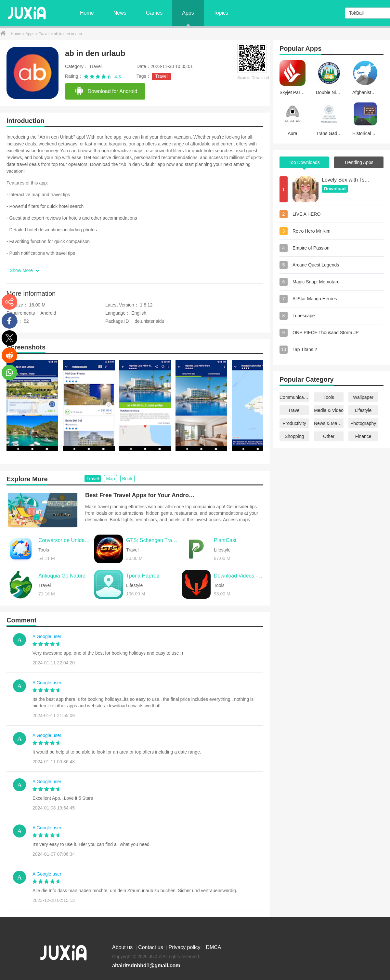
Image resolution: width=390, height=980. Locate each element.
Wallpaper (363, 397)
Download (335, 189)
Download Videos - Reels (240, 576)
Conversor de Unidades (65, 540)
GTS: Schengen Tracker (152, 540)
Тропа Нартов (143, 576)
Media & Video (329, 410)
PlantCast (225, 540)
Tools (329, 397)
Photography (363, 423)
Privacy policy (185, 947)
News (120, 13)
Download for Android (106, 91)
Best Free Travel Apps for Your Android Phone (140, 495)
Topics (221, 13)
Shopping (294, 436)
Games (154, 13)
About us (123, 947)
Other (329, 436)
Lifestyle (363, 410)
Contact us (151, 947)
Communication (294, 397)
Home (87, 13)
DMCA (213, 947)
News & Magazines (329, 423)
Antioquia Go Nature (62, 576)
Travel (45, 34)
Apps (188, 13)
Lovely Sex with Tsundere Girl (346, 180)
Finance (363, 436)
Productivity (294, 423)
